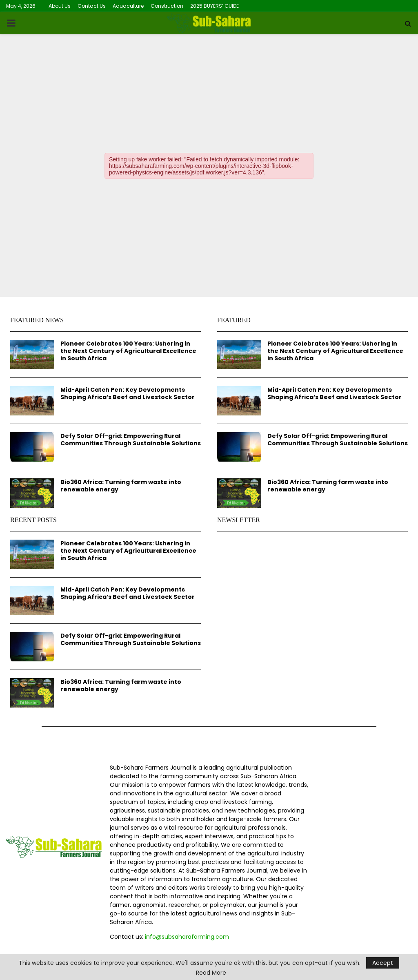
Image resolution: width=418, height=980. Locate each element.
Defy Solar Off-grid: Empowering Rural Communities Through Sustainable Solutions (131, 440)
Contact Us (92, 6)
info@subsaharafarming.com (187, 937)
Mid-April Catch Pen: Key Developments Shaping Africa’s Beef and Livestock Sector (128, 393)
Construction (167, 6)
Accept (383, 963)
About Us (60, 6)
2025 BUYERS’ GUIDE (215, 6)
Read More (211, 973)
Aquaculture (128, 6)
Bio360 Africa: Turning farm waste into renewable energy (121, 486)
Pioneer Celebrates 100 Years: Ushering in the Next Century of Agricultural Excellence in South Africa (128, 351)
